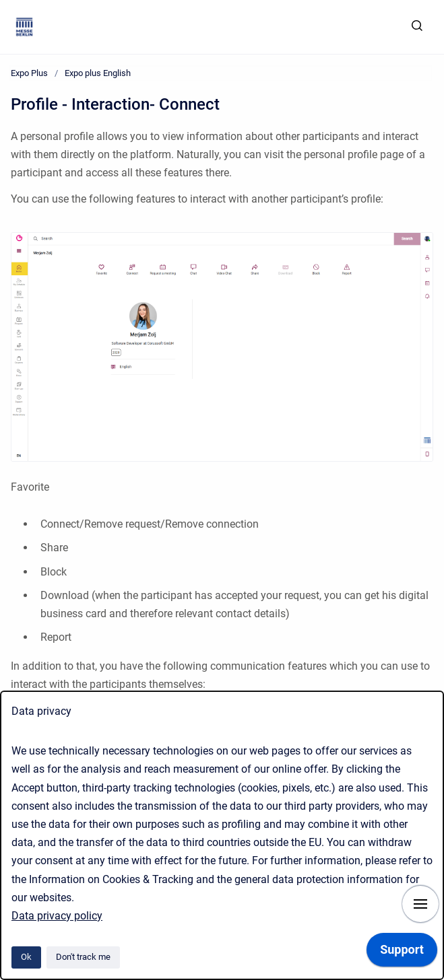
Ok (26, 957)
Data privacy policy (57, 916)
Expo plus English (98, 73)
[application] (402, 953)
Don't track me (83, 957)
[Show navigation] (420, 904)
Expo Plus (29, 73)
